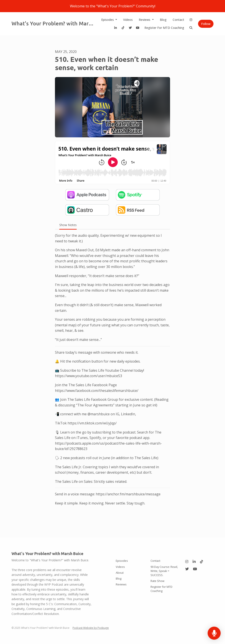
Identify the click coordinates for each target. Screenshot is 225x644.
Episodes (108, 20)
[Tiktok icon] (202, 562)
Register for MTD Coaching (164, 28)
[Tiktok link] (123, 28)
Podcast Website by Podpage (91, 628)
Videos (128, 20)
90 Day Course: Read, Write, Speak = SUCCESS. (164, 571)
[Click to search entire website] (191, 28)
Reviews (145, 20)
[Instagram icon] (187, 562)
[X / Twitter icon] (187, 569)
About (120, 573)
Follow (206, 24)
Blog (163, 20)
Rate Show (157, 581)
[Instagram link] (191, 20)
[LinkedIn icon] (194, 562)
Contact (178, 20)
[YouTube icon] (195, 569)
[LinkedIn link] (116, 28)
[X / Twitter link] (130, 28)
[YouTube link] (138, 28)
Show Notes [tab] (68, 225)
